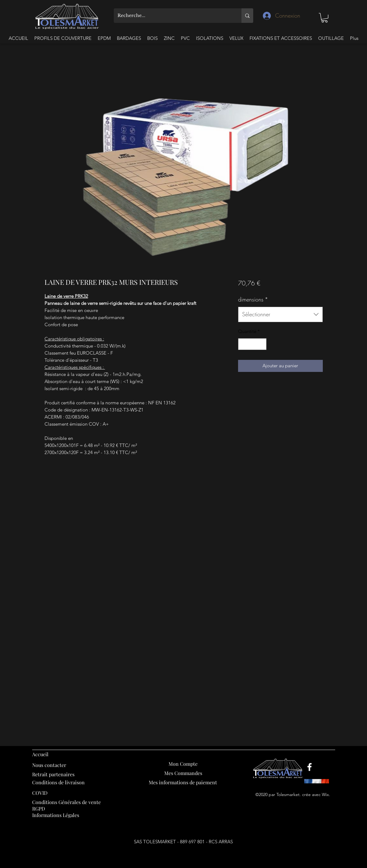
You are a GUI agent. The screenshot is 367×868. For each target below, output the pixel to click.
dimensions (253, 299)
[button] (324, 18)
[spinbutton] (252, 344)
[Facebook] (309, 767)
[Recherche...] (173, 16)
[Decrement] (243, 344)
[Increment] (262, 344)
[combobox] (280, 314)
